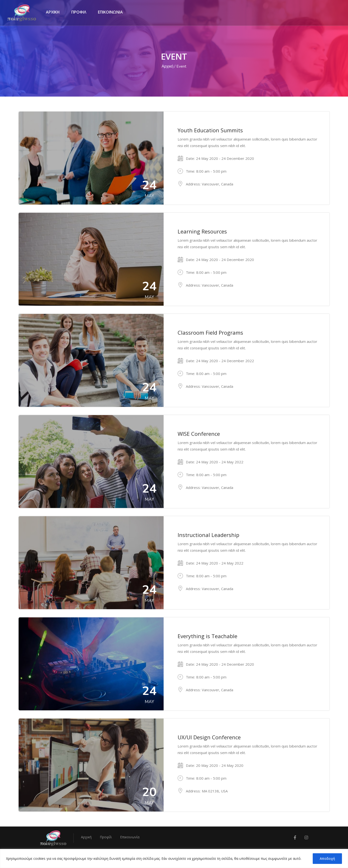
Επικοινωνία (130, 837)
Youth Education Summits (210, 130)
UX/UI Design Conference (209, 737)
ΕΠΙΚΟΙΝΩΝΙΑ (110, 12)
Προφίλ (106, 837)
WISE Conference (199, 434)
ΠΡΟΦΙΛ (79, 12)
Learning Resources (202, 231)
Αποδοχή (327, 858)
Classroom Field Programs (210, 332)
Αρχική (168, 66)
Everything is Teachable (207, 636)
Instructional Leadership (208, 535)
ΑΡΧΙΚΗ (53, 12)
